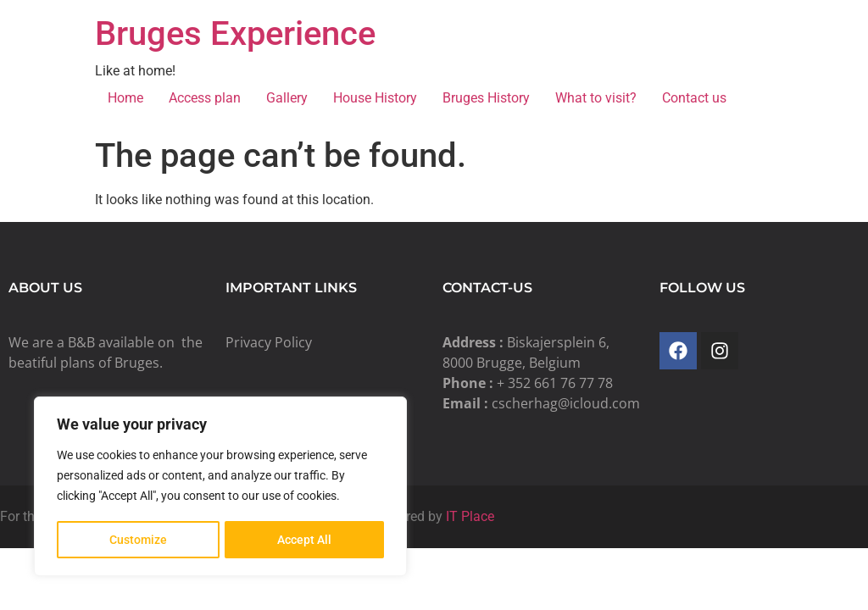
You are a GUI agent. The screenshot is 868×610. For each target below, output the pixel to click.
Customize (138, 540)
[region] (220, 487)
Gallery (287, 98)
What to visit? (596, 98)
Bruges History (486, 98)
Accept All (305, 540)
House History (375, 98)
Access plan (205, 98)
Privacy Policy (269, 342)
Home (125, 98)
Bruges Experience (235, 33)
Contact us (694, 98)
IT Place (470, 516)
